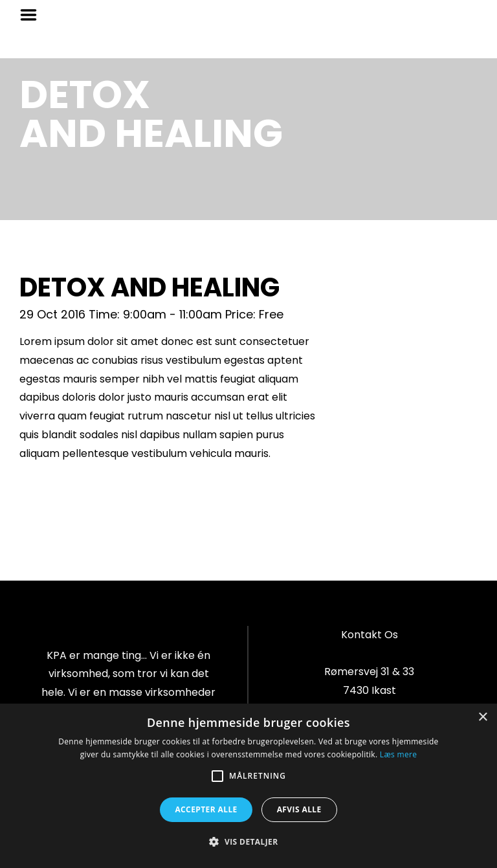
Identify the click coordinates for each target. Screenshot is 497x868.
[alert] (248, 786)
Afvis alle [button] (299, 809)
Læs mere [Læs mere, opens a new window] (398, 754)
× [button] (482, 718)
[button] (248, 842)
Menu (33, 15)
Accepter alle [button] (206, 809)
